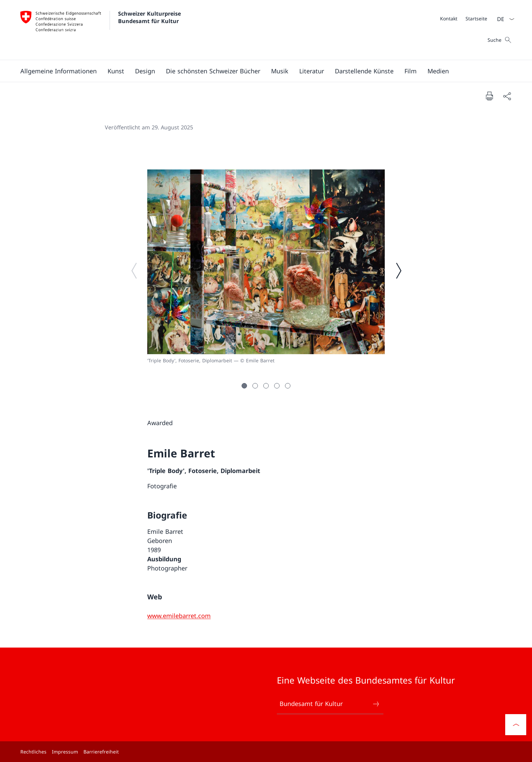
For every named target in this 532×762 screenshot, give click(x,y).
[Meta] (464, 18)
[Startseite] (476, 19)
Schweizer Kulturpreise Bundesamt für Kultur (150, 17)
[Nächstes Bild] (398, 270)
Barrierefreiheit (101, 752)
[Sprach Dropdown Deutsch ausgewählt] (503, 19)
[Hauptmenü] (261, 71)
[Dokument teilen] (507, 96)
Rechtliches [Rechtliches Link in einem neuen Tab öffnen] (33, 752)
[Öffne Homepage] (101, 30)
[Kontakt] (449, 19)
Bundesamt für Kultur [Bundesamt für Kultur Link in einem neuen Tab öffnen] (330, 704)
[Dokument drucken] (489, 96)
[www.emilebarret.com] (179, 616)
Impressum (65, 752)
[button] (59, 71)
